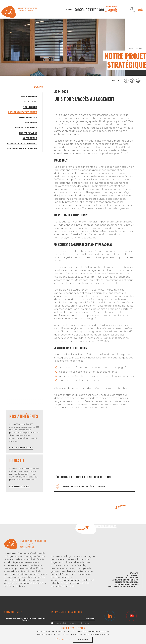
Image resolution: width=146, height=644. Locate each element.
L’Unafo (70, 9)
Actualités (133, 575)
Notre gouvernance (26, 128)
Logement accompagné (126, 578)
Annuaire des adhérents (125, 580)
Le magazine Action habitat (22, 143)
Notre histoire (29, 97)
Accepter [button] (83, 640)
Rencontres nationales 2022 (123, 587)
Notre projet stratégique (22, 112)
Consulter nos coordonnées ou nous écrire (25, 620)
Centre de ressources (80, 9)
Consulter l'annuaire (21, 448)
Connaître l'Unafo (19, 486)
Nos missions (30, 107)
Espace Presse (101, 9)
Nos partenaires (28, 133)
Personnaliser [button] (63, 639)
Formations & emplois (127, 584)
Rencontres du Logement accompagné (111, 9)
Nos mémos (31, 123)
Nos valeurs (30, 102)
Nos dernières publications (22, 148)
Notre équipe (30, 138)
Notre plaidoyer (28, 117)
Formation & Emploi (91, 9)
